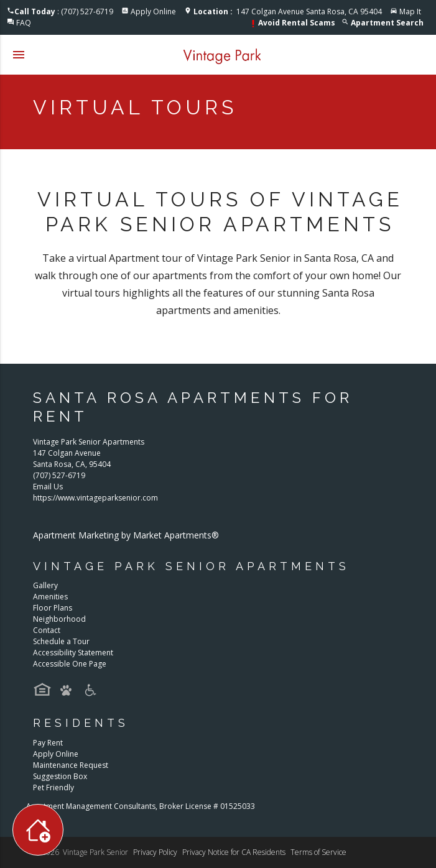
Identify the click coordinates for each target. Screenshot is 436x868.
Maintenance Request (71, 765)
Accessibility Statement (73, 653)
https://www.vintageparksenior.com (95, 498)
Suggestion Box (60, 776)
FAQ (24, 23)
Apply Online (153, 12)
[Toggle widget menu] (38, 830)
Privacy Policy (155, 852)
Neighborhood (59, 619)
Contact (47, 630)
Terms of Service (318, 852)
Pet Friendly (53, 787)
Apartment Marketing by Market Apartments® (126, 535)
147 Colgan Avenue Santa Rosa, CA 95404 (288, 12)
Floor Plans (53, 608)
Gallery (45, 585)
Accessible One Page (70, 664)
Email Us (48, 487)
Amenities (50, 597)
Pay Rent (48, 743)
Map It (410, 12)
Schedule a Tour (61, 641)
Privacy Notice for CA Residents (234, 852)
